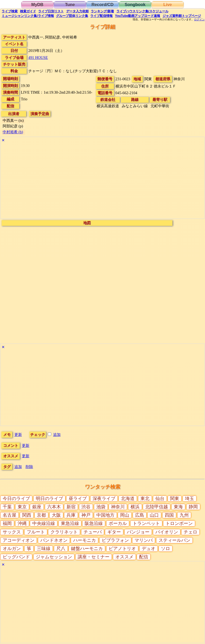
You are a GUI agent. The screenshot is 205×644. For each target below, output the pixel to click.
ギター (114, 532)
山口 (154, 515)
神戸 (86, 515)
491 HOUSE (38, 58)
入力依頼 (77, 11)
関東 (175, 499)
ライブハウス (142, 11)
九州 (184, 515)
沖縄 (22, 523)
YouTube (138, 16)
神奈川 (118, 507)
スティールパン (174, 540)
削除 (29, 467)
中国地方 (105, 515)
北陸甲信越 (157, 507)
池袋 (101, 507)
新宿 (71, 507)
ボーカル (118, 523)
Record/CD (103, 5)
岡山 (125, 515)
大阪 (56, 515)
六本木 (54, 507)
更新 (18, 435)
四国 (169, 515)
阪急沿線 (94, 523)
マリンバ (144, 540)
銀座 (37, 507)
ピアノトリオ (122, 549)
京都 (41, 515)
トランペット (146, 523)
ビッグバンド (16, 557)
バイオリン (167, 532)
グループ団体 (72, 16)
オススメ (124, 557)
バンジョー (138, 532)
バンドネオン (54, 540)
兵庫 (71, 515)
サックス (12, 532)
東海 (178, 507)
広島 (140, 515)
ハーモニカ (84, 540)
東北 (145, 499)
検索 (10, 11)
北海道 (128, 499)
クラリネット (64, 532)
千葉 (7, 507)
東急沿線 (70, 523)
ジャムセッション (54, 557)
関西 (27, 515)
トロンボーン (179, 523)
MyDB (37, 5)
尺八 (61, 549)
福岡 (7, 523)
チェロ (190, 532)
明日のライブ (49, 499)
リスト (51, 11)
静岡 (193, 507)
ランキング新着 (102, 11)
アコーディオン (19, 540)
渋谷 (86, 507)
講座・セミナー (94, 557)
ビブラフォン (115, 540)
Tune (70, 5)
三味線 (44, 549)
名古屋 (9, 515)
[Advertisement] (102, 181)
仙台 (160, 499)
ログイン (199, 20)
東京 (22, 507)
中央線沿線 (44, 523)
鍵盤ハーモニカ (87, 549)
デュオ (149, 549)
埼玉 (190, 499)
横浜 (135, 507)
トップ (182, 16)
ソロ (165, 549)
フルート (36, 532)
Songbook (135, 5)
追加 (57, 435)
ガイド (28, 11)
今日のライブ (16, 499)
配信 (101, 16)
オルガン (12, 549)
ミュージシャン (28, 16)
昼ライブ (78, 499)
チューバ (93, 532)
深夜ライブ (104, 499)
